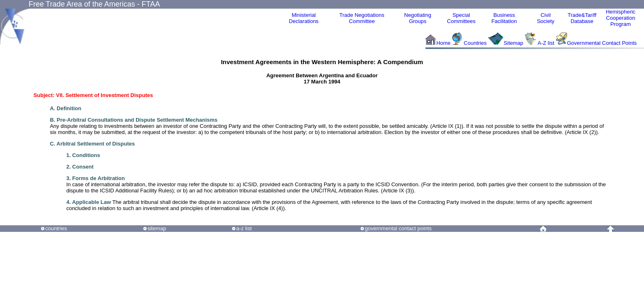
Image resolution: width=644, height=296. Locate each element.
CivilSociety (546, 18)
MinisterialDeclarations (304, 18)
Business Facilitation (504, 18)
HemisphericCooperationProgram (621, 18)
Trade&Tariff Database (582, 18)
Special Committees (461, 18)
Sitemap (513, 43)
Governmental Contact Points (602, 43)
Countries (476, 43)
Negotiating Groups (418, 18)
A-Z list (546, 43)
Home (443, 43)
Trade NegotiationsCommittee (362, 18)
